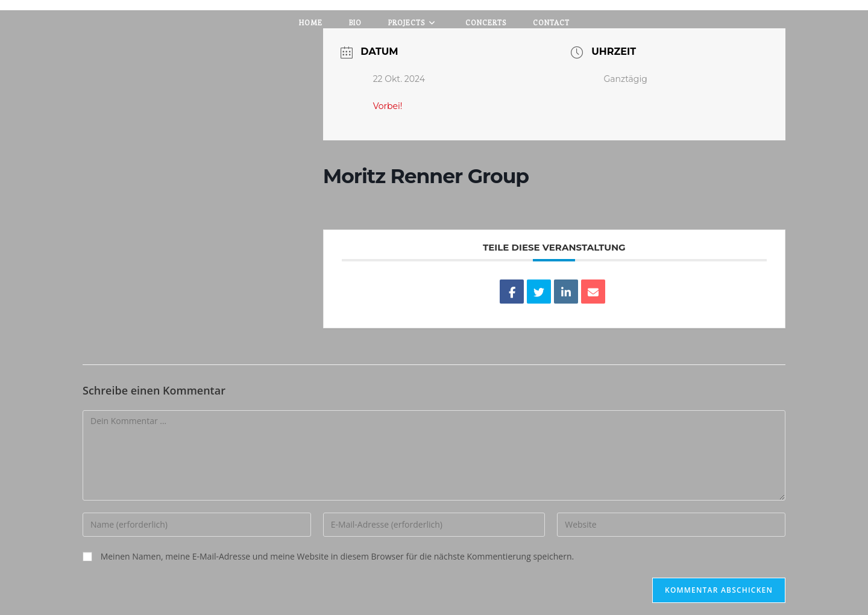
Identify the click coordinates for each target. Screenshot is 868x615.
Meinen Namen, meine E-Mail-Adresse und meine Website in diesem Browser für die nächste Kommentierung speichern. (338, 556)
